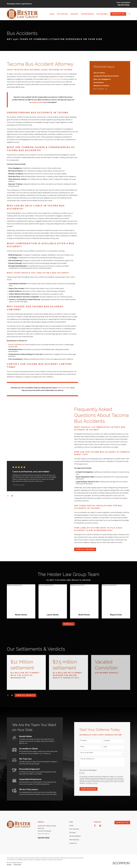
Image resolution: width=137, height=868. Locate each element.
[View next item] (12, 695)
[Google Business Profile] (100, 826)
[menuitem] (110, 73)
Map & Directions (43, 834)
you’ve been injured (56, 79)
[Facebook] (95, 826)
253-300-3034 (123, 5)
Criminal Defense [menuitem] (87, 14)
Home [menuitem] (52, 14)
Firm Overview (74, 829)
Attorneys (73, 833)
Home (71, 826)
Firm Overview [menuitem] (62, 14)
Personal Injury (74, 840)
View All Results (25, 695)
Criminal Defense (75, 836)
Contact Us (118, 14)
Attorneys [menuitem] (74, 14)
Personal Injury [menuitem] (102, 14)
